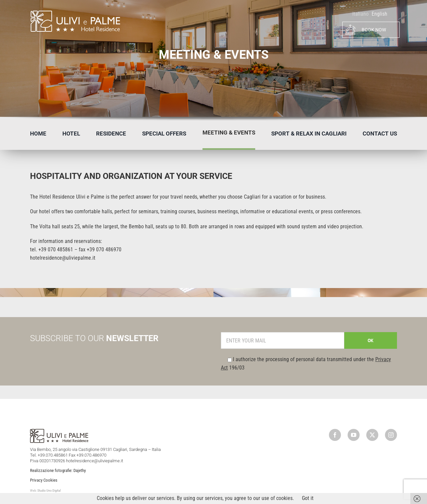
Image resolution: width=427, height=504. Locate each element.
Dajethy (80, 470)
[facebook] (335, 435)
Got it (308, 498)
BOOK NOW (366, 30)
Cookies (50, 480)
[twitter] (372, 435)
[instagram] (391, 435)
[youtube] (354, 435)
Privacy (36, 480)
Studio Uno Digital (49, 490)
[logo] (75, 13)
